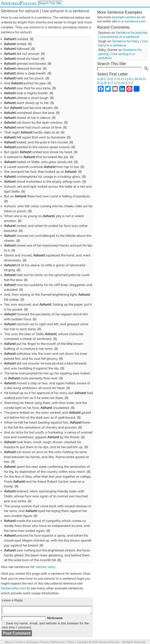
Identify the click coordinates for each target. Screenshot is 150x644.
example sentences (126, 17)
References (58, 642)
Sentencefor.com (13, 588)
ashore (41, 567)
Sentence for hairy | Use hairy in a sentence (123, 43)
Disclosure (32, 642)
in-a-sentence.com (132, 21)
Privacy (44, 642)
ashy (51, 567)
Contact (19, 642)
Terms (71, 642)
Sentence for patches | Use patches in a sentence (123, 35)
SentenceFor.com (19, 3)
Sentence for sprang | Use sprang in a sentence (120, 54)
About (8, 642)
